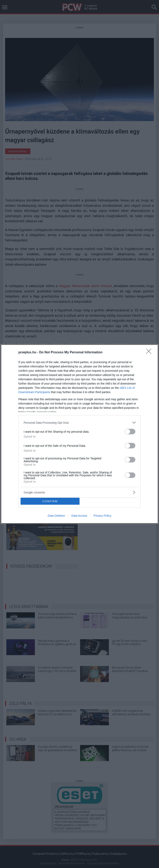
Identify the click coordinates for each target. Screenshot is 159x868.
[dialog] (79, 434)
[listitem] (79, 423)
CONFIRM (50, 501)
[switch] (130, 432)
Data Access (79, 516)
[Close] (150, 353)
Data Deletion (56, 516)
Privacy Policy (102, 516)
